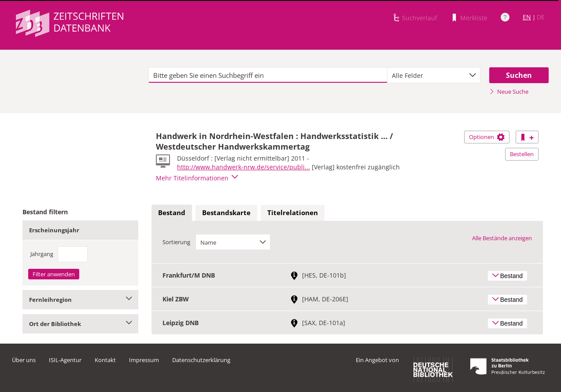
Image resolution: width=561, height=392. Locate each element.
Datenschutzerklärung (201, 360)
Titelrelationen (293, 212)
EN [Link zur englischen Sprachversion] (527, 17)
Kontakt (105, 360)
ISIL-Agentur (65, 360)
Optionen (487, 137)
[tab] (172, 213)
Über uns (24, 360)
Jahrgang (42, 254)
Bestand (172, 212)
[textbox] (268, 75)
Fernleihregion (80, 300)
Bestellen (522, 154)
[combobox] (434, 75)
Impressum (144, 360)
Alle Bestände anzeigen (502, 238)
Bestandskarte (226, 212)
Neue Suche (509, 92)
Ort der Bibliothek (80, 324)
